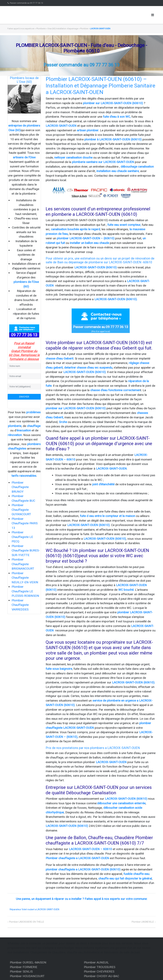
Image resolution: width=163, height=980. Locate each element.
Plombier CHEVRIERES (99, 971)
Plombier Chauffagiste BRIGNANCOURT (23, 564)
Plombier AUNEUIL (96, 962)
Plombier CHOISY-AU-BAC (101, 976)
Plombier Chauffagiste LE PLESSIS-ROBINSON (25, 591)
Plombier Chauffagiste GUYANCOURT (21, 510)
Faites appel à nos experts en (21, 29)
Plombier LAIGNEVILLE (143, 922)
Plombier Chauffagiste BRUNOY (20, 487)
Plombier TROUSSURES (100, 967)
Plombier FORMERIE (24, 967)
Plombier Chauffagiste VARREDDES (20, 605)
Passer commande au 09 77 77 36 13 (26, 3)
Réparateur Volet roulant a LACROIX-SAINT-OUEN (34, 909)
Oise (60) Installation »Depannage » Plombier (68, 29)
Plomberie (41, 29)
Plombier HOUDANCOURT (27, 976)
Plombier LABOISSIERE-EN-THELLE (27, 922)
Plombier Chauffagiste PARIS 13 (25, 523)
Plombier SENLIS (21, 971)
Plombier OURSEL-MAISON (28, 962)
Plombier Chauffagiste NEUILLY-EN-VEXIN (25, 578)
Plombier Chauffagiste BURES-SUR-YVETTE (26, 551)
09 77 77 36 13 (24, 335)
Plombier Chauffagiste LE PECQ (22, 537)
